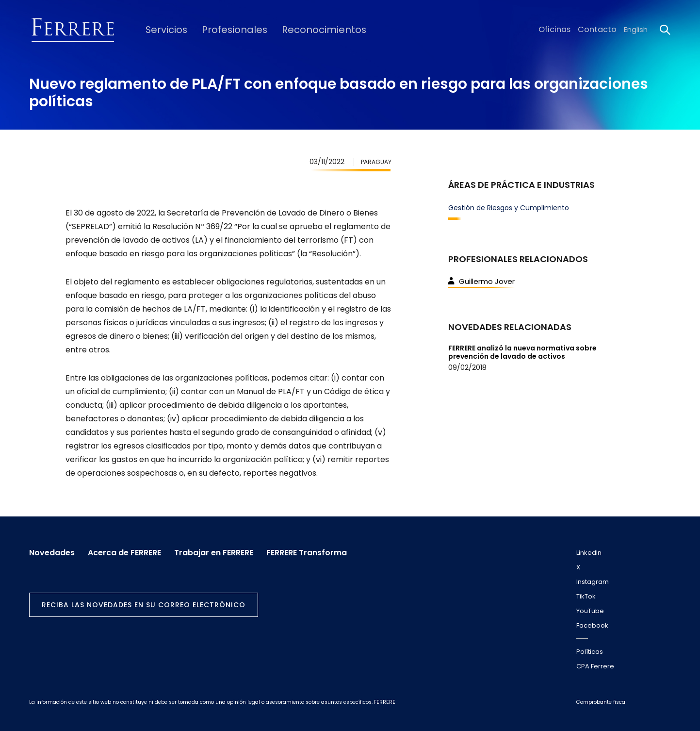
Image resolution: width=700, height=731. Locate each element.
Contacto (599, 30)
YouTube (590, 611)
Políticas (590, 652)
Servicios (163, 30)
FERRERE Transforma (317, 551)
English (636, 30)
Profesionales (225, 30)
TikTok (586, 596)
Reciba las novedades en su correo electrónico (144, 603)
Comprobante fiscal (602, 702)
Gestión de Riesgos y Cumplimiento (509, 208)
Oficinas (560, 30)
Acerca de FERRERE (128, 551)
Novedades (52, 551)
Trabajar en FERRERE (220, 551)
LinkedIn (589, 553)
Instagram (593, 582)
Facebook (592, 625)
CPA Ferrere (595, 666)
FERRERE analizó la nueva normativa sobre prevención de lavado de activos (522, 352)
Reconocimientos (305, 30)
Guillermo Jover (481, 281)
